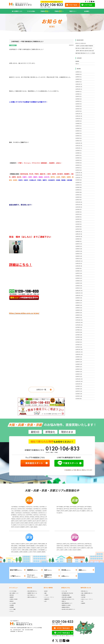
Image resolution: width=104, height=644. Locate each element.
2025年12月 (79, 84)
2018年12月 (79, 291)
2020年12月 (79, 232)
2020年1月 (79, 259)
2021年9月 (78, 209)
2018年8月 (79, 300)
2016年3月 (79, 372)
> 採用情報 (11, 607)
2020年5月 (79, 249)
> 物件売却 (11, 595)
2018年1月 (79, 317)
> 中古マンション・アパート (87, 599)
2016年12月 (79, 349)
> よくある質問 (12, 603)
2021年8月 (78, 212)
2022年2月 (78, 197)
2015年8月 (79, 389)
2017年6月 (79, 335)
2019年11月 (79, 263)
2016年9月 (79, 357)
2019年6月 (79, 276)
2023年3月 (78, 165)
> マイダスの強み (13, 591)
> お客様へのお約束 (13, 599)
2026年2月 (78, 79)
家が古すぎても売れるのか (81, 43)
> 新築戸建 (83, 595)
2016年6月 (79, 364)
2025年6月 (78, 99)
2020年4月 (79, 251)
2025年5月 (78, 101)
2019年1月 (79, 288)
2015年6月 (79, 394)
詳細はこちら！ (21, 264)
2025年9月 (78, 91)
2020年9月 (78, 239)
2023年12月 (79, 143)
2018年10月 (79, 295)
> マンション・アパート (49, 597)
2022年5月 (78, 190)
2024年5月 (78, 131)
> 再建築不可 (47, 599)
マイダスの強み (31, 11)
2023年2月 (78, 168)
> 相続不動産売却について (67, 603)
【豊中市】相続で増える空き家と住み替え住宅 (85, 51)
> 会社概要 (11, 605)
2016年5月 (79, 367)
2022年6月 (78, 187)
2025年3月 (78, 106)
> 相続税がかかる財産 (66, 605)
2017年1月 (79, 347)
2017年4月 (79, 340)
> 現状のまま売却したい (32, 597)
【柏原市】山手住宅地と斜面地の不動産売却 (84, 46)
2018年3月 (79, 313)
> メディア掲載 (12, 609)
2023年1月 (78, 170)
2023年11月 (79, 146)
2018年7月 (79, 303)
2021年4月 (78, 222)
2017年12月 (79, 320)
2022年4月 (78, 192)
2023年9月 (78, 150)
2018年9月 (79, 298)
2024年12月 (79, 114)
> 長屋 (45, 593)
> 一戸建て (46, 595)
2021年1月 (78, 229)
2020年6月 (79, 246)
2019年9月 (78, 268)
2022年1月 (78, 200)
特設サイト (72, 11)
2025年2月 (78, 109)
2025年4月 (78, 104)
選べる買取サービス (17, 11)
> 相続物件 (11, 597)
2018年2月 (79, 315)
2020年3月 (79, 254)
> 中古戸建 (83, 597)
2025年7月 (78, 96)
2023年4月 (78, 163)
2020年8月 (78, 241)
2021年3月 (78, 224)
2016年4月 (79, 369)
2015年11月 (79, 381)
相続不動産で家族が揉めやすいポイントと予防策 (85, 53)
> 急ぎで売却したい (31, 595)
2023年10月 (79, 148)
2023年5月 (78, 160)
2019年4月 (79, 281)
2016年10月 (79, 354)
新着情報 (13, 45)
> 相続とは (63, 601)
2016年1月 (79, 376)
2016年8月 (79, 359)
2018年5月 (79, 308)
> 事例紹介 (11, 601)
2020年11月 (79, 234)
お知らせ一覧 (41, 390)
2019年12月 (79, 261)
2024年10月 (79, 119)
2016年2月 (79, 374)
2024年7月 (78, 126)
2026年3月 (78, 77)
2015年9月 (79, 386)
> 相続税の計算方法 (65, 607)
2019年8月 (79, 271)
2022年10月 (79, 178)
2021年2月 (78, 227)
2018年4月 (79, 310)
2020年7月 (79, 244)
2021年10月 (79, 207)
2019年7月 (79, 273)
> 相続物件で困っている (32, 593)
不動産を (44, 11)
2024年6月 (78, 128)
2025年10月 (79, 89)
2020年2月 (79, 256)
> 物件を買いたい (84, 591)
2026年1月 (78, 82)
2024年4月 (78, 133)
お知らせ (77, 64)
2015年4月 (78, 399)
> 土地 (45, 601)
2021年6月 (78, 217)
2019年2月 (79, 286)
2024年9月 (78, 121)
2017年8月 (79, 330)
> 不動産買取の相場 (65, 595)
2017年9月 (79, 327)
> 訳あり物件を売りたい (32, 591)
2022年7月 (78, 185)
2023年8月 (78, 153)
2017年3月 (79, 342)
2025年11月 (79, 87)
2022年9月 (78, 180)
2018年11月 (79, 293)
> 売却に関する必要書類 (66, 597)
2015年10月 (79, 384)
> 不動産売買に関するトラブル (68, 599)
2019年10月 (79, 266)
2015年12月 (79, 379)
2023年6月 (78, 158)
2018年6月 (79, 305)
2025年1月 (78, 111)
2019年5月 (79, 278)
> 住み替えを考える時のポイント (68, 609)
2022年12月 (79, 173)
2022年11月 (79, 175)
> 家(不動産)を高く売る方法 (67, 593)
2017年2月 (79, 345)
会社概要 (86, 11)
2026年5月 (78, 72)
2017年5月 (79, 337)
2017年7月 (79, 332)
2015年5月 (79, 396)
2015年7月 (79, 391)
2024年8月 (78, 123)
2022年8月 (78, 182)
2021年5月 (78, 219)
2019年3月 (79, 283)
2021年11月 (79, 204)
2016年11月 (79, 352)
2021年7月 (78, 214)
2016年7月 (79, 362)
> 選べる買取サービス (14, 593)
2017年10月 (79, 325)
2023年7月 (78, 155)
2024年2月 (78, 138)
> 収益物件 (83, 603)
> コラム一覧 (64, 591)
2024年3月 (78, 136)
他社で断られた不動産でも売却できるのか (84, 48)
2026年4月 (78, 74)
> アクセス (11, 611)
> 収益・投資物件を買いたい (87, 593)
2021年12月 (79, 202)
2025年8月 (78, 94)
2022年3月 (78, 195)
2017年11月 (79, 322)
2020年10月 (79, 236)
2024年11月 (79, 116)
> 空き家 (46, 591)
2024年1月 (78, 141)
